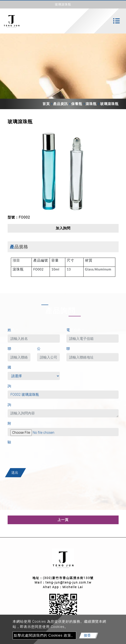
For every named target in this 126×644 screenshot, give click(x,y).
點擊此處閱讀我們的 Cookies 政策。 (44, 635)
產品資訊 (60, 104)
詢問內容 (16, 405)
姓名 (13, 330)
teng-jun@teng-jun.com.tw (69, 582)
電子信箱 (75, 330)
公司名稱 (44, 349)
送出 (15, 473)
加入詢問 (63, 228)
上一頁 (63, 520)
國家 (13, 367)
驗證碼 (13, 442)
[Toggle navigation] (116, 21)
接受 (87, 635)
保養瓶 (77, 104)
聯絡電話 (15, 349)
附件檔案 (15, 423)
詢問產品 (15, 386)
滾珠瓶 (91, 104)
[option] (63, 172)
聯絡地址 (74, 349)
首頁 (46, 104)
